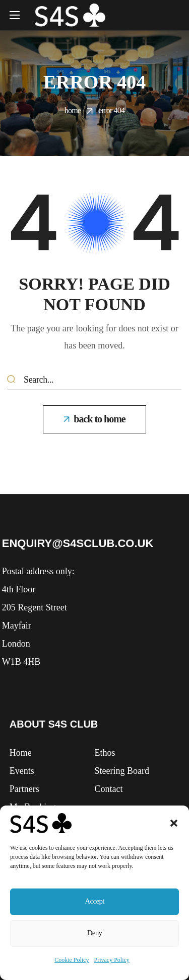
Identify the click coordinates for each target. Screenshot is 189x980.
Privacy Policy (112, 960)
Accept (95, 900)
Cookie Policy (72, 960)
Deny (95, 933)
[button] (174, 820)
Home (73, 110)
